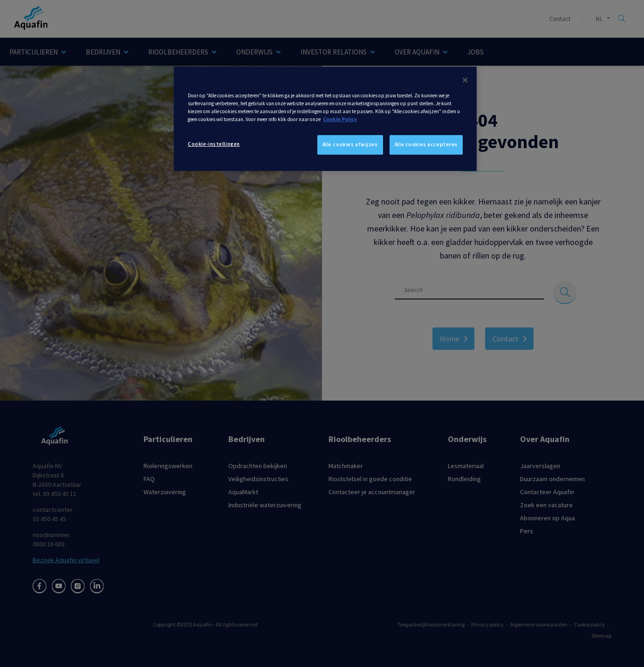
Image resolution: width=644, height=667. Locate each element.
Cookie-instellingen (214, 144)
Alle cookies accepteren (426, 144)
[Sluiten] (465, 80)
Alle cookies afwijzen (350, 144)
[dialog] (325, 119)
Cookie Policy (340, 119)
